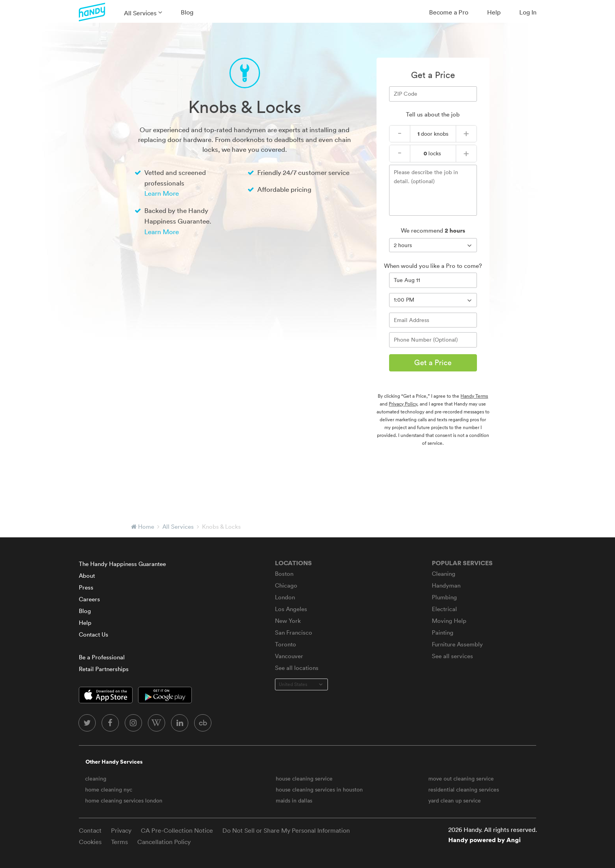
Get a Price (433, 362)
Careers (89, 599)
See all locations (297, 668)
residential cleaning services (464, 790)
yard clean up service (455, 801)
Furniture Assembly (457, 644)
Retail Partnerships (104, 669)
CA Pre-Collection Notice (177, 830)
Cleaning (444, 574)
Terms (119, 842)
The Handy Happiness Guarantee (122, 564)
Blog (187, 12)
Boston (284, 574)
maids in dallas (294, 801)
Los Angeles (291, 609)
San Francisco (294, 632)
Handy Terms (474, 396)
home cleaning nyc (109, 790)
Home (146, 527)
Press (86, 587)
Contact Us (94, 634)
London (285, 597)
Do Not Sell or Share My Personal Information (286, 830)
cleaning (96, 779)
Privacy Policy (403, 404)
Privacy (121, 830)
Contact (90, 830)
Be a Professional (102, 657)
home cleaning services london (124, 801)
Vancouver (289, 656)
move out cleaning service (461, 779)
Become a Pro (449, 12)
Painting (443, 632)
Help (494, 12)
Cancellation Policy (164, 842)
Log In (528, 12)
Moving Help (449, 621)
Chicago (286, 585)
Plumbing (444, 597)
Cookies (90, 842)
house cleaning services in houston (319, 790)
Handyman (446, 585)
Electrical (444, 609)
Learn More (162, 193)
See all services (452, 656)
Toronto (286, 644)
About (87, 576)
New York (288, 621)
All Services (140, 13)
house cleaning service (304, 779)
